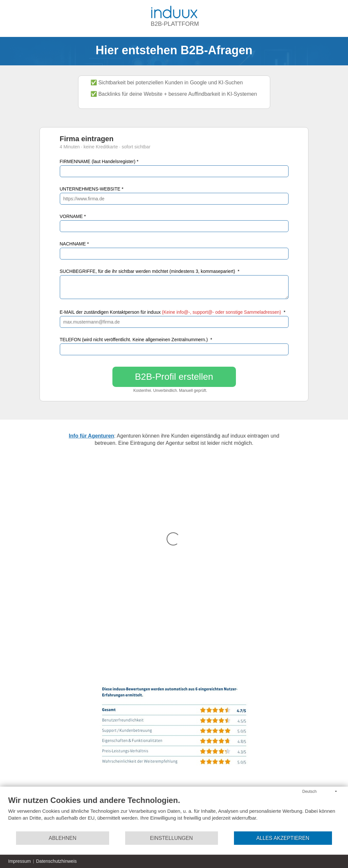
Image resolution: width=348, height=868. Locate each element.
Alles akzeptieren (283, 838)
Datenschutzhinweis (56, 861)
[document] (174, 813)
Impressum (19, 861)
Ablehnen (63, 838)
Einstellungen (171, 838)
